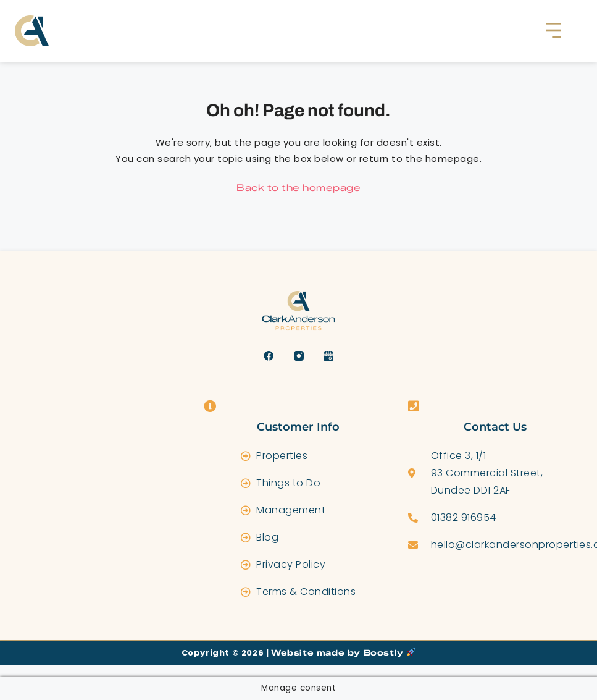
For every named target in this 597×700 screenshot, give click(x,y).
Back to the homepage (298, 188)
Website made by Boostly (343, 652)
